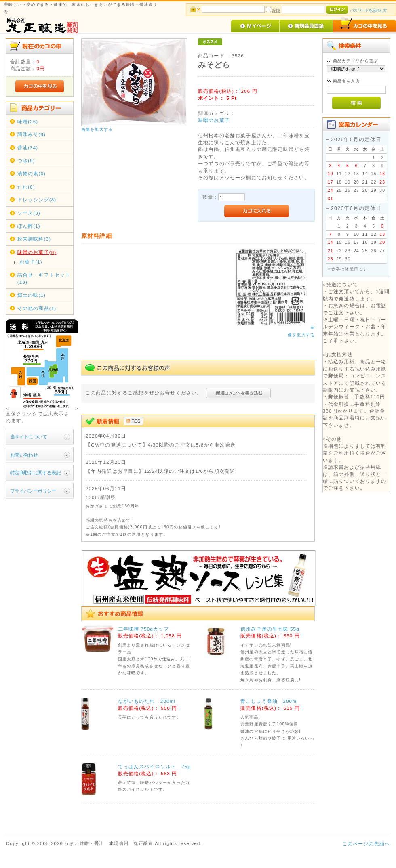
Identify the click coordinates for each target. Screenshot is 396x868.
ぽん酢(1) (29, 226)
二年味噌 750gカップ (144, 629)
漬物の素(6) (32, 173)
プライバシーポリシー (33, 491)
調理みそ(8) (32, 134)
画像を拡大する (97, 129)
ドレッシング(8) (37, 200)
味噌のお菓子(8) (37, 252)
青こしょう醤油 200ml (269, 701)
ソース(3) (29, 213)
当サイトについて (28, 437)
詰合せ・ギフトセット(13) (44, 278)
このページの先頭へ (366, 844)
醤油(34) (28, 148)
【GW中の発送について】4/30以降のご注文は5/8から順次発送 (161, 445)
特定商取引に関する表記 (36, 473)
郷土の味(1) (32, 295)
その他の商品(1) (37, 308)
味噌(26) (28, 121)
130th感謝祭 (101, 497)
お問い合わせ (24, 455)
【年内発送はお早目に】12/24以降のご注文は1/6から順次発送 (160, 471)
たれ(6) (26, 187)
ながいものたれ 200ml (147, 701)
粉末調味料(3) (34, 239)
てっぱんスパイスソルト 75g (155, 766)
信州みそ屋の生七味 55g (270, 629)
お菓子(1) (31, 262)
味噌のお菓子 (214, 120)
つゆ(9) (26, 160)
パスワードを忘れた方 (368, 10)
